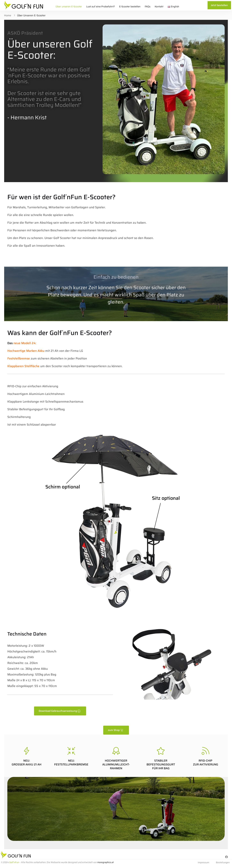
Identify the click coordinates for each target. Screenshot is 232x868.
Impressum (203, 862)
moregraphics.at (106, 862)
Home (8, 15)
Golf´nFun (14, 862)
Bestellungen (223, 862)
